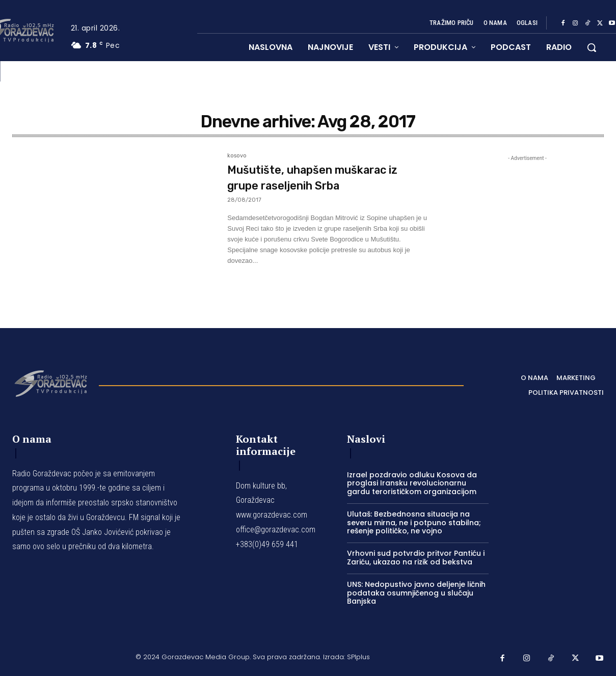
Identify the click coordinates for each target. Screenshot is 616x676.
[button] (592, 47)
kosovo (237, 156)
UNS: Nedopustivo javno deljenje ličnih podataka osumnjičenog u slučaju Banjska (416, 593)
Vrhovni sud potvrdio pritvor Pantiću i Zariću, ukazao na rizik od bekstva (416, 558)
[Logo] (50, 383)
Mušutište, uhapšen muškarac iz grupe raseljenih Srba (326, 177)
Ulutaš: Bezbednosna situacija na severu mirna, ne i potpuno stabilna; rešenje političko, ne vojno (414, 523)
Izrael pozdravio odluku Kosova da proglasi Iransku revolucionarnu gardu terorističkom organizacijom (412, 483)
